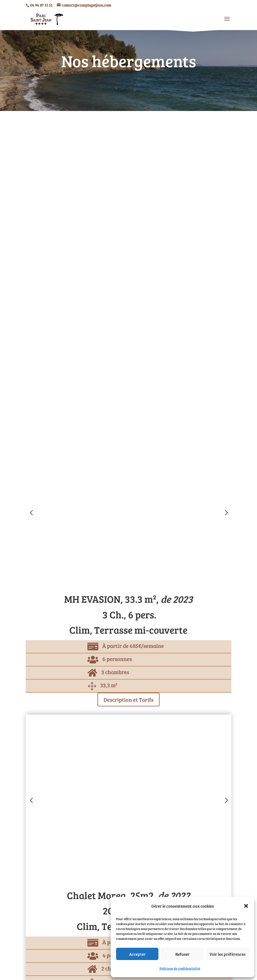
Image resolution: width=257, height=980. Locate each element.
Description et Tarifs (128, 700)
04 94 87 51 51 (41, 5)
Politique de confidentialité (180, 968)
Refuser (182, 954)
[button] (246, 906)
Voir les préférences (228, 954)
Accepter (137, 954)
